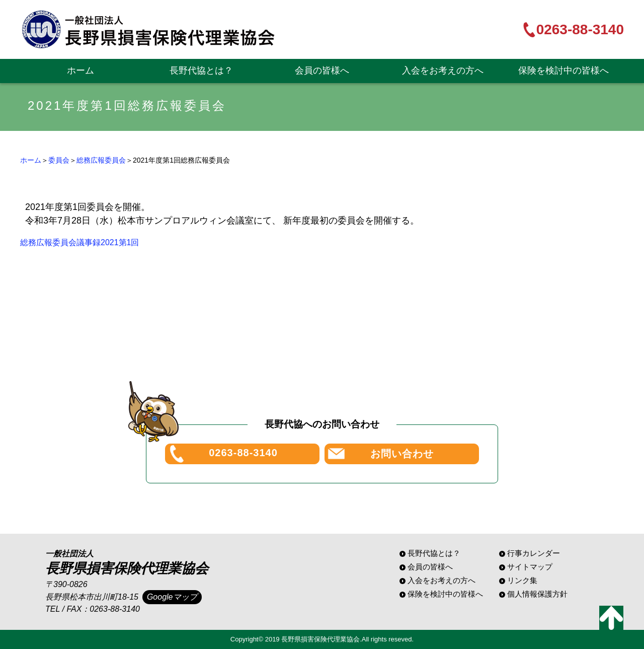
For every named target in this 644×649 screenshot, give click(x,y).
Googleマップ (172, 597)
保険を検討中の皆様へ (563, 70)
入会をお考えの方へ (443, 70)
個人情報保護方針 (537, 594)
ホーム (80, 70)
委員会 (59, 160)
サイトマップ (530, 567)
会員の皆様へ (322, 70)
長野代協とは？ (201, 70)
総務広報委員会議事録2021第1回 (80, 242)
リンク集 (522, 580)
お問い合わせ (402, 454)
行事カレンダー (534, 553)
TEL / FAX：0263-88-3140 (93, 609)
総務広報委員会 (101, 160)
